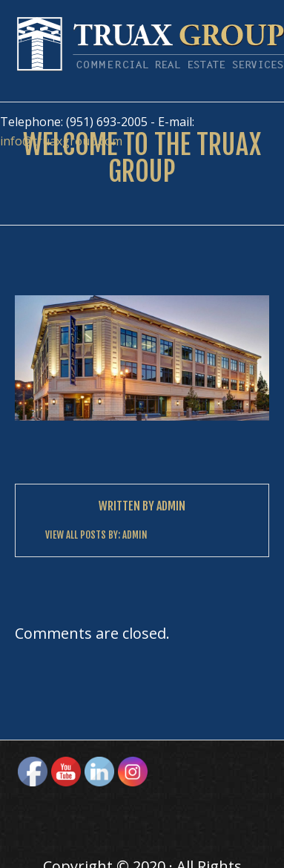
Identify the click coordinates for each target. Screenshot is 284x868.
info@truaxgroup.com (61, 141)
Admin (171, 506)
